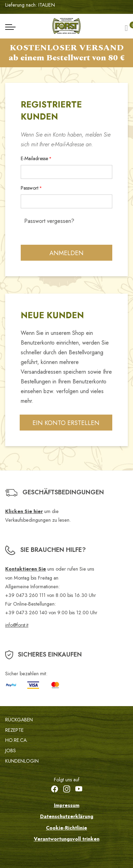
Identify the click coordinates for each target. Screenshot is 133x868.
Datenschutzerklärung (67, 816)
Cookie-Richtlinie (66, 828)
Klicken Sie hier (24, 511)
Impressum (67, 805)
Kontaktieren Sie (26, 569)
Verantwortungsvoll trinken (67, 839)
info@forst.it (17, 625)
